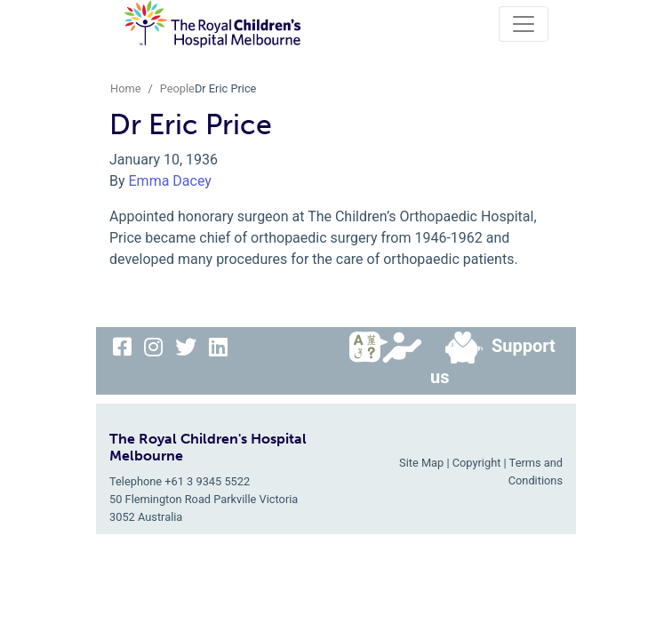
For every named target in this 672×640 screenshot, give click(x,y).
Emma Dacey (170, 181)
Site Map (421, 463)
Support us (493, 360)
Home (125, 88)
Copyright (477, 463)
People (177, 88)
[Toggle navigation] (524, 24)
